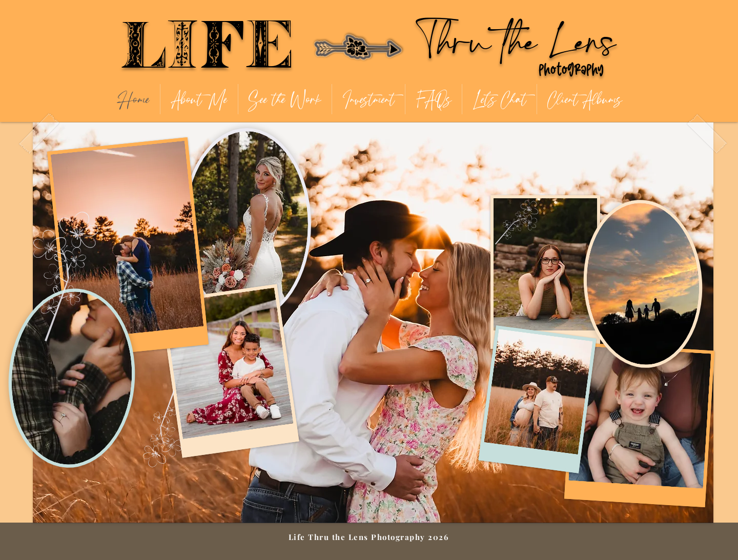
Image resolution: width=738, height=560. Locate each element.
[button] (285, 99)
